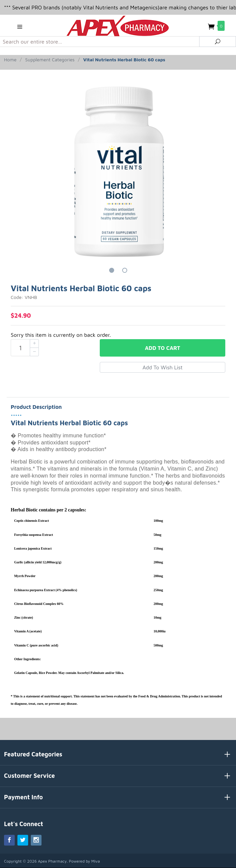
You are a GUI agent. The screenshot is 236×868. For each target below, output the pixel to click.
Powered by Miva (85, 861)
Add (163, 348)
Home (10, 59)
